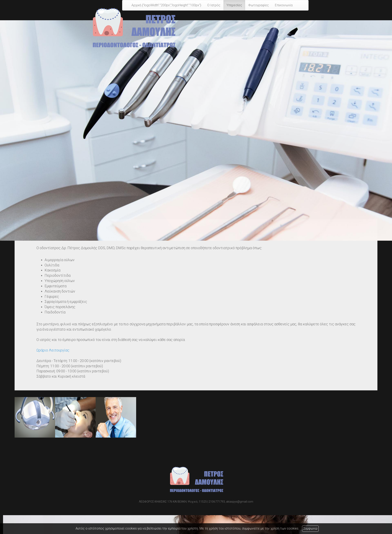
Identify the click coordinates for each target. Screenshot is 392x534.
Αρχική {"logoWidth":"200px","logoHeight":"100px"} (166, 5)
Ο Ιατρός (214, 5)
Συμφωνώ (310, 528)
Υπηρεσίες (234, 5)
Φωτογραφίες (258, 5)
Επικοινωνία (284, 5)
